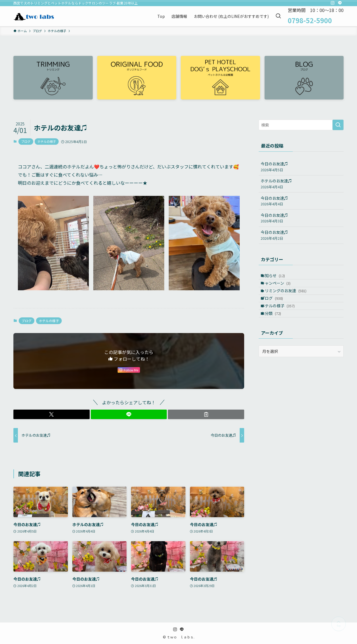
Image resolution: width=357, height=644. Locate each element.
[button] (52, 414)
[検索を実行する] (338, 125)
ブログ (26, 141)
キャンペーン (280, 289)
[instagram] (333, 3)
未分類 (276, 336)
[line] (340, 3)
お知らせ (278, 277)
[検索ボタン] (278, 16)
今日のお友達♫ (301, 167)
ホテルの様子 (47, 141)
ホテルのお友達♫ (301, 184)
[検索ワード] (301, 125)
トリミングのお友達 (288, 301)
